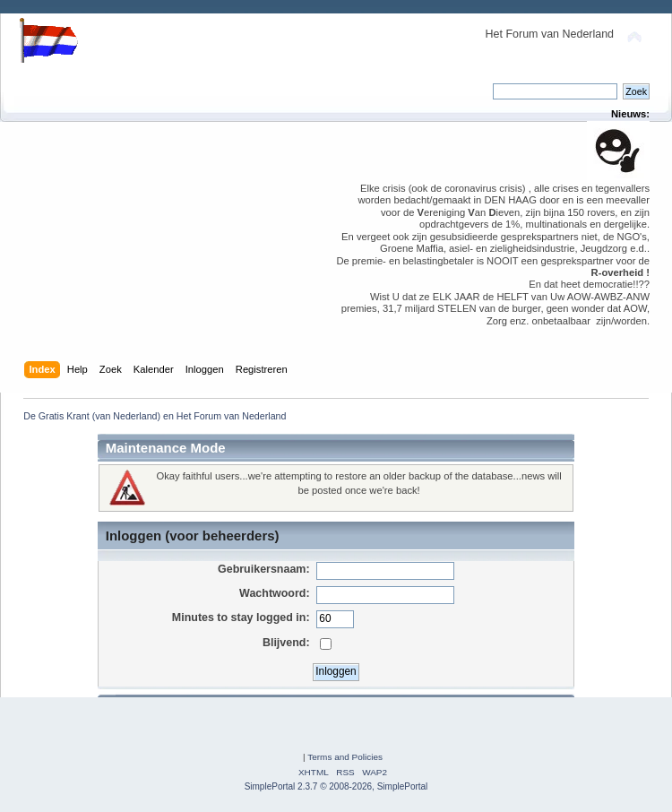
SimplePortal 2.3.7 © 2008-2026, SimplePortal (336, 786)
